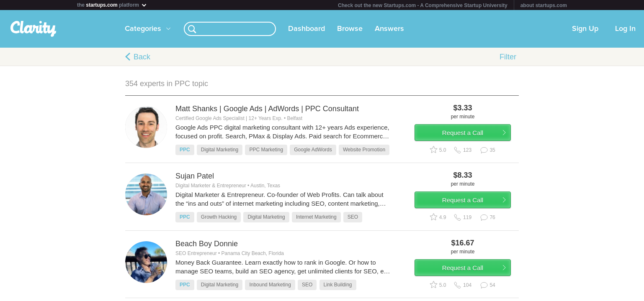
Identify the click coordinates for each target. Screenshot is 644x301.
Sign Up (585, 29)
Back (142, 57)
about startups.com (544, 5)
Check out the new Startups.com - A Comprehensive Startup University (423, 5)
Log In (625, 29)
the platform (112, 5)
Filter (508, 57)
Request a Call (469, 135)
